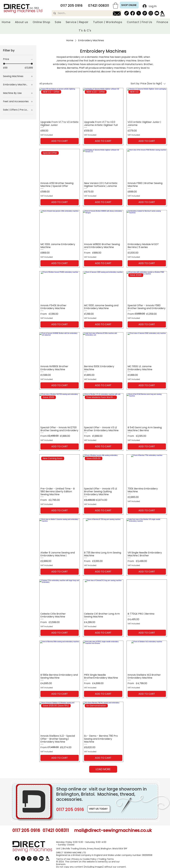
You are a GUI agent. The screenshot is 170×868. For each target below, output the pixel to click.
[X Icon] (139, 13)
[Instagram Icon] (151, 13)
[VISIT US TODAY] (99, 809)
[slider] (4, 64)
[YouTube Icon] (157, 13)
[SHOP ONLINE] (129, 5)
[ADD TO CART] (60, 141)
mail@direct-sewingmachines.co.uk (113, 830)
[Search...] (86, 13)
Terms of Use (63, 859)
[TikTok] (127, 13)
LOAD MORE (103, 769)
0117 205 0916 (70, 810)
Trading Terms (106, 859)
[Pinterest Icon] (145, 13)
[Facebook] (133, 13)
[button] (116, 5)
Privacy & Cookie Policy (84, 859)
